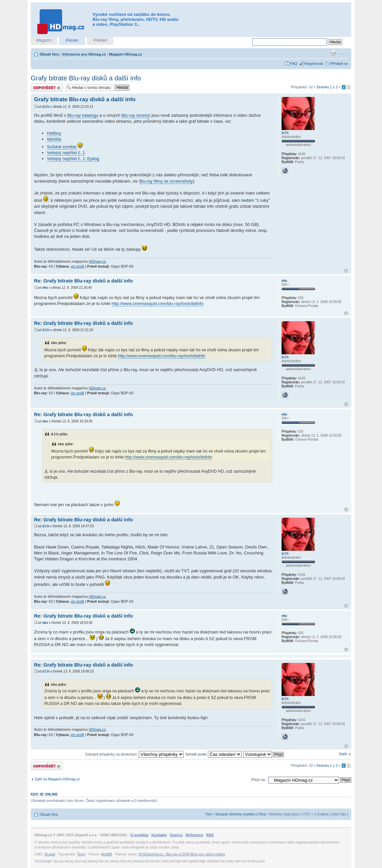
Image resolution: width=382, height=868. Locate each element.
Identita (54, 139)
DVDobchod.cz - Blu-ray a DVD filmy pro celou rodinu (182, 854)
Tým (208, 814)
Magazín (44, 40)
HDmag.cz (97, 261)
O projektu (139, 835)
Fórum (72, 40)
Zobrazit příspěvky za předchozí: (134, 754)
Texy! (81, 854)
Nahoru (346, 271)
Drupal (50, 854)
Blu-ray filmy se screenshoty (166, 181)
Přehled (100, 40)
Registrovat (314, 64)
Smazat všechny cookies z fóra (240, 814)
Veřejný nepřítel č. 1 (66, 153)
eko (45, 288)
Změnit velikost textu (343, 53)
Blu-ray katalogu (83, 115)
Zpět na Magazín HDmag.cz (57, 779)
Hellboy (54, 133)
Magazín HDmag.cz (126, 54)
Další (343, 754)
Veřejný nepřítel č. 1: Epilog (73, 159)
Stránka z (327, 87)
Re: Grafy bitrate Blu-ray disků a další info (83, 281)
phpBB (107, 854)
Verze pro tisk (333, 53)
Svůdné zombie (62, 147)
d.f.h (46, 107)
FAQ (294, 64)
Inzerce (176, 835)
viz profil (77, 266)
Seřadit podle (213, 754)
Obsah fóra (49, 54)
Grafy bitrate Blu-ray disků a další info (86, 78)
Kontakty (159, 835)
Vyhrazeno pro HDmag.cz (84, 54)
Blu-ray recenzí (136, 115)
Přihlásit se (339, 64)
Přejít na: (258, 780)
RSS (210, 835)
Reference (194, 835)
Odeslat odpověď (47, 87)
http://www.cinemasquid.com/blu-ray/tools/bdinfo (158, 304)
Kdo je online (44, 794)
